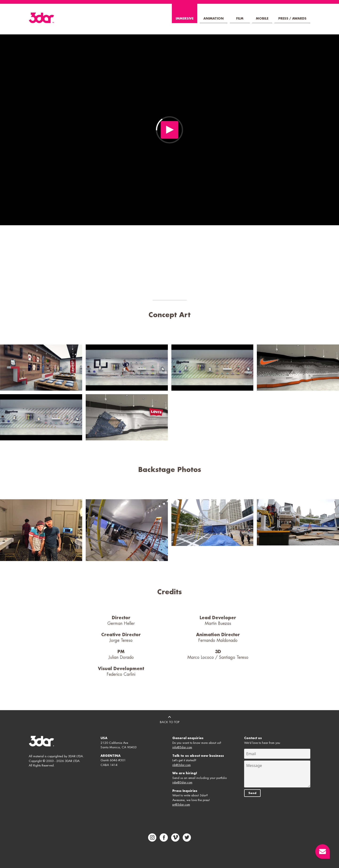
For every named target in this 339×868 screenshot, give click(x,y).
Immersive (185, 18)
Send (252, 793)
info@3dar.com (182, 747)
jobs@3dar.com (182, 782)
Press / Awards (292, 18)
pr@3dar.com (181, 805)
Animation (214, 18)
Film (240, 18)
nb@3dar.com (182, 765)
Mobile (262, 18)
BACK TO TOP (170, 719)
